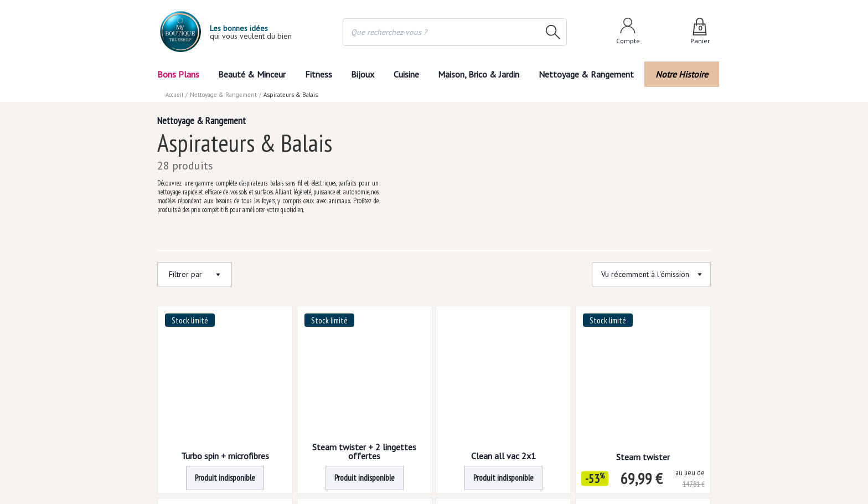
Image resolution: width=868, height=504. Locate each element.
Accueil (175, 95)
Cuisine (407, 74)
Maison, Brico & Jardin (481, 74)
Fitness (318, 74)
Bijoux (363, 74)
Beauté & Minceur (252, 74)
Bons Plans (178, 74)
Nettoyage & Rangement (590, 74)
